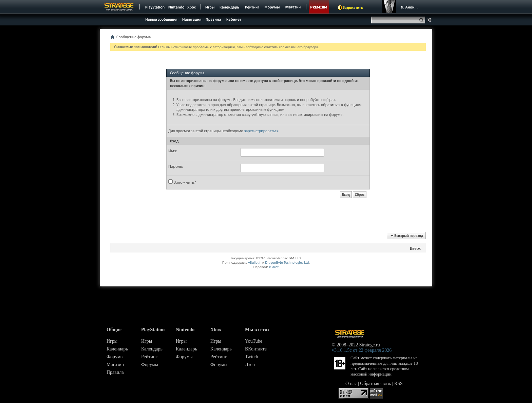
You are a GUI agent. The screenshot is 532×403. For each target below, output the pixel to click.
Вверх (415, 248)
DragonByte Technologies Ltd (287, 263)
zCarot (274, 267)
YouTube (254, 341)
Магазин (115, 365)
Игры (112, 341)
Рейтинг (149, 357)
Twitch (252, 357)
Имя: (173, 151)
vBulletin (255, 263)
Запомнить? (182, 182)
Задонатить (353, 7)
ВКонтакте (256, 349)
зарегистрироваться (261, 131)
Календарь (117, 349)
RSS (398, 384)
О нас (351, 384)
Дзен (250, 365)
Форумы (115, 357)
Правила (115, 372)
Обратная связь (375, 384)
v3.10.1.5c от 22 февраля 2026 (362, 350)
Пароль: (176, 166)
